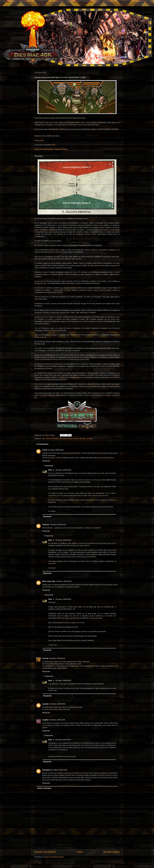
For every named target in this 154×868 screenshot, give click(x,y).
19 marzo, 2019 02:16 (56, 450)
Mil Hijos (90, 439)
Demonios (63, 439)
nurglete (45, 720)
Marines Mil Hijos (80, 439)
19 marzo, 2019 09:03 (57, 704)
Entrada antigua (112, 852)
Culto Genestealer (52, 439)
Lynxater (46, 704)
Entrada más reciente (45, 852)
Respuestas (49, 466)
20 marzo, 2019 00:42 (63, 681)
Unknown (46, 525)
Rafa (50, 470)
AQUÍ (42, 140)
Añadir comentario (44, 788)
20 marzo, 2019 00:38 (63, 599)
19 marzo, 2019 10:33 (57, 720)
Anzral (45, 450)
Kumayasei (47, 770)
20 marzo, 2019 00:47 (63, 740)
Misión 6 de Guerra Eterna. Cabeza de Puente (51, 149)
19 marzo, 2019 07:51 (64, 581)
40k (43, 439)
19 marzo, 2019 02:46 (63, 470)
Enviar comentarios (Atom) (54, 857)
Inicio (80, 852)
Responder (46, 461)
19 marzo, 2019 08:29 (57, 658)
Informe (70, 439)
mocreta (45, 658)
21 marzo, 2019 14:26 (59, 770)
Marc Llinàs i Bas (49, 581)
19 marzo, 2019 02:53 (63, 540)
